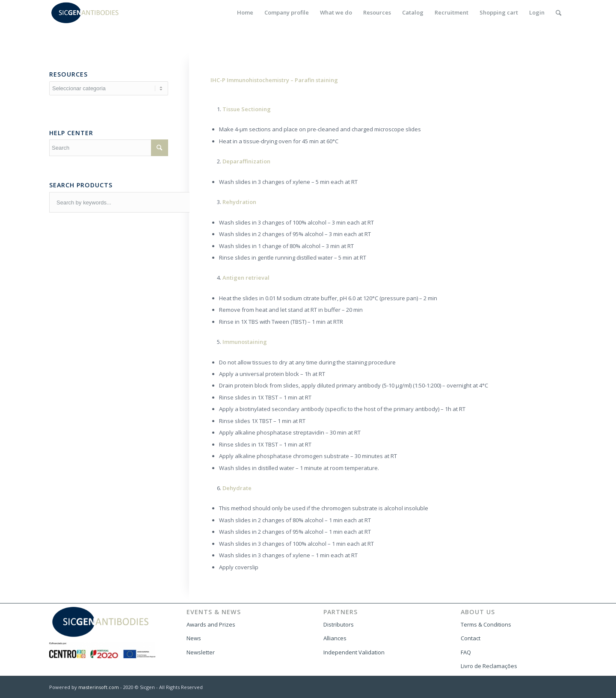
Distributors (339, 624)
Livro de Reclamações (489, 666)
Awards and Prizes (211, 624)
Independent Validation (354, 652)
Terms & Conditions (486, 624)
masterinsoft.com (99, 687)
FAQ (466, 652)
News (194, 638)
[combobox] (161, 202)
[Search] (558, 13)
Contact (471, 638)
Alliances (335, 638)
